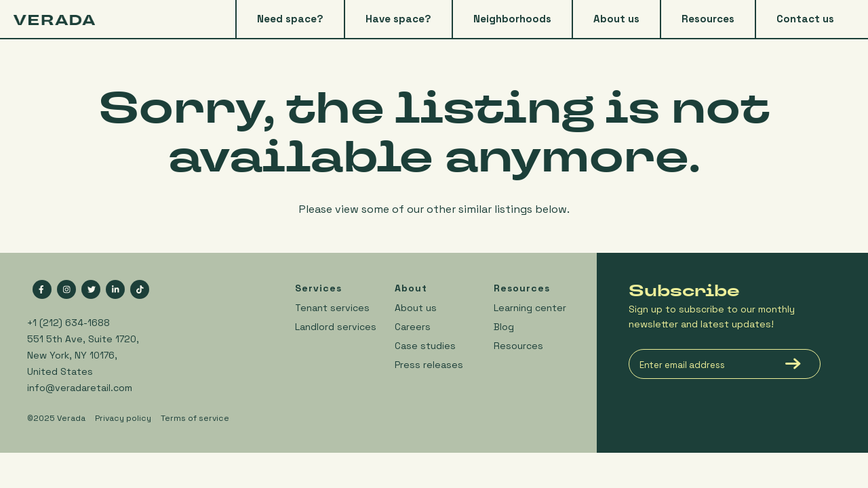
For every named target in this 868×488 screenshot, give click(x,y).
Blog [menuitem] (504, 327)
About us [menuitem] (616, 19)
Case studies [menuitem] (425, 346)
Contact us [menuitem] (805, 19)
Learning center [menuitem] (530, 308)
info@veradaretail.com (80, 388)
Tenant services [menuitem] (332, 308)
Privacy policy (123, 418)
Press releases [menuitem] (429, 365)
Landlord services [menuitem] (336, 327)
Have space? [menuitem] (398, 19)
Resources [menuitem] (708, 19)
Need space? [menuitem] (290, 19)
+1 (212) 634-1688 (68, 323)
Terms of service (195, 418)
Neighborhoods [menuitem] (512, 19)
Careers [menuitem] (413, 327)
